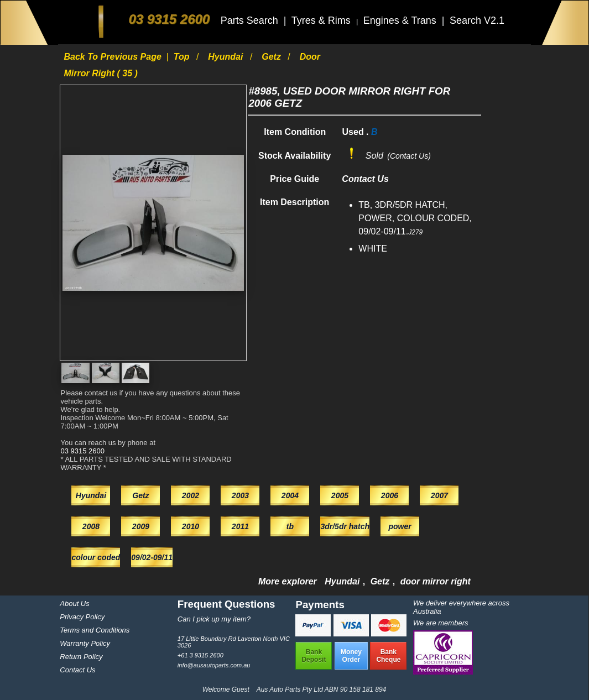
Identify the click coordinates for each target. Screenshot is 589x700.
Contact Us (77, 670)
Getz (272, 57)
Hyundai (227, 57)
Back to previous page (114, 57)
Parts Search (251, 20)
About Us (74, 604)
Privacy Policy (82, 617)
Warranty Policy (85, 643)
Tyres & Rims (322, 20)
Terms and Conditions (95, 630)
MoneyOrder (351, 656)
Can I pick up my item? (214, 619)
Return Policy (81, 657)
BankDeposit (314, 656)
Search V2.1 (477, 20)
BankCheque (388, 656)
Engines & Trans (401, 20)
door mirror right (436, 581)
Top (183, 57)
